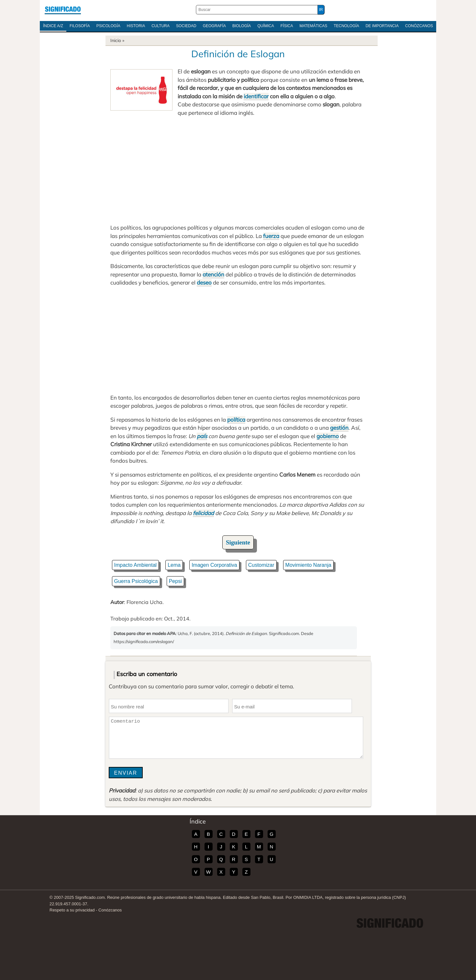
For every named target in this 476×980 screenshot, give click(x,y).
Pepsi (175, 581)
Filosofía (80, 26)
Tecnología (346, 26)
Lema (174, 565)
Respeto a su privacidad (72, 910)
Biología (242, 26)
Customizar (261, 565)
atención (213, 274)
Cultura (161, 26)
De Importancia (382, 26)
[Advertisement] (238, 170)
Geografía (214, 26)
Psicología (108, 26)
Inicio (116, 40)
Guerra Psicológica (136, 581)
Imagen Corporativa (214, 565)
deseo (204, 282)
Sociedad (186, 26)
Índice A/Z (53, 26)
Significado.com (63, 10)
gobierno (328, 436)
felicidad (203, 513)
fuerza (271, 236)
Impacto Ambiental (136, 565)
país (202, 436)
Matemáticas (313, 26)
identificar (256, 96)
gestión (339, 428)
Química (266, 26)
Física (287, 26)
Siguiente (238, 542)
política (236, 420)
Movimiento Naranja (308, 565)
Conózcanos (419, 26)
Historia (136, 26)
